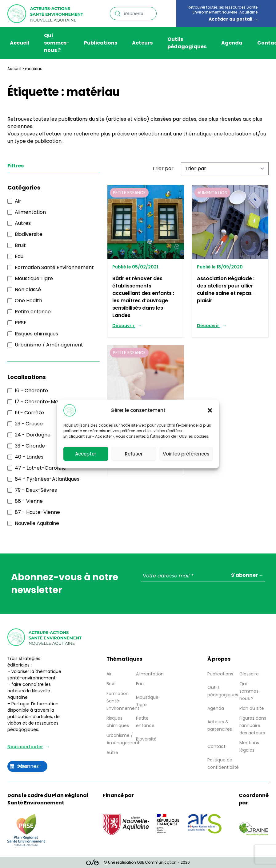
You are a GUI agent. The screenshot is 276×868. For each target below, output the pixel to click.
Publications (101, 43)
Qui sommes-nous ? (57, 43)
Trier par (163, 168)
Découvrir (124, 326)
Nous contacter (25, 747)
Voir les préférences (186, 454)
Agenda (232, 43)
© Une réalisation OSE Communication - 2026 (138, 862)
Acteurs (142, 43)
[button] (210, 410)
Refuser (134, 454)
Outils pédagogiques (187, 43)
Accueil (20, 43)
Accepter (86, 454)
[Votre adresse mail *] (203, 576)
